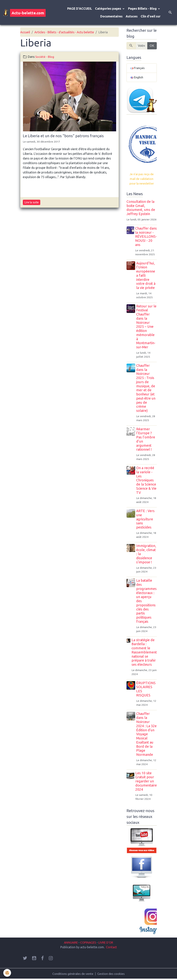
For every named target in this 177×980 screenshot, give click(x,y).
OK (152, 46)
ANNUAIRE (69, 943)
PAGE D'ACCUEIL (80, 8)
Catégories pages (108, 8)
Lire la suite (32, 202)
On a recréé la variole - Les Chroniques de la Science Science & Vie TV (147, 481)
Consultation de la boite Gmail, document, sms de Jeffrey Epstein (141, 208)
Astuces (132, 16)
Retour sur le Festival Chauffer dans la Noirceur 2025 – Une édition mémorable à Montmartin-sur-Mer (146, 327)
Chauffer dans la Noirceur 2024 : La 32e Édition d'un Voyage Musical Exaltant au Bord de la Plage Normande (146, 735)
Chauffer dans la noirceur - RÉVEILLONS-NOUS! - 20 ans (146, 237)
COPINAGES (88, 943)
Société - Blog (45, 57)
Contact (111, 948)
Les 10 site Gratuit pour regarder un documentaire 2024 (146, 782)
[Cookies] (7, 973)
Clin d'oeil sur (151, 16)
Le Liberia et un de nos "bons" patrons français (63, 136)
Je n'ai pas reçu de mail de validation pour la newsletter (142, 179)
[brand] (22, 12)
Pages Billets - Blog (143, 8)
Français (138, 68)
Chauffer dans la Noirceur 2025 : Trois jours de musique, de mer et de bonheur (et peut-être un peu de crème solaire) (146, 389)
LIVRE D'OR (107, 943)
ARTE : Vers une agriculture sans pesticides (146, 520)
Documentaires (111, 16)
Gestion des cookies (112, 974)
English (137, 77)
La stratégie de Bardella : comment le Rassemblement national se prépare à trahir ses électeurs (144, 653)
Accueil (25, 32)
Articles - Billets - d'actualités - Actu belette (64, 32)
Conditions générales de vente (73, 974)
